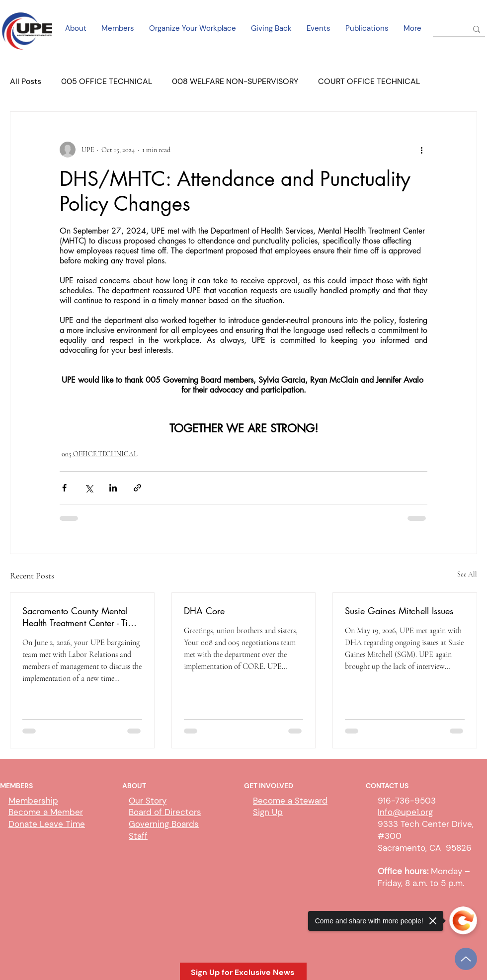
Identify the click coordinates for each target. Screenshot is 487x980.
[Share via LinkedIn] (113, 488)
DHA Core (204, 611)
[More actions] (421, 150)
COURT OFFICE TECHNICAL (369, 81)
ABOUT (134, 786)
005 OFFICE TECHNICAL (107, 81)
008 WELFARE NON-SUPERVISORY (235, 81)
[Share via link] (137, 488)
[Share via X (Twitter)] (89, 488)
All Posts (26, 81)
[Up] (466, 959)
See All (467, 574)
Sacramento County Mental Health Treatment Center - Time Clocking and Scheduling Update (81, 617)
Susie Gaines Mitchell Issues (399, 611)
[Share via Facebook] (64, 488)
